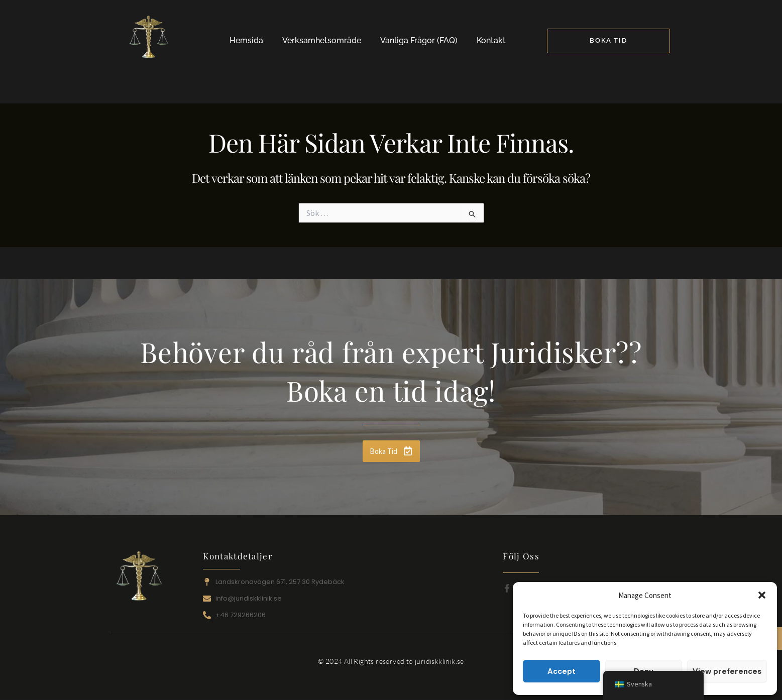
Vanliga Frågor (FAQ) (419, 40)
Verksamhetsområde (322, 40)
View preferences (727, 671)
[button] (762, 595)
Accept (562, 671)
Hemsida (246, 40)
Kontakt (491, 40)
